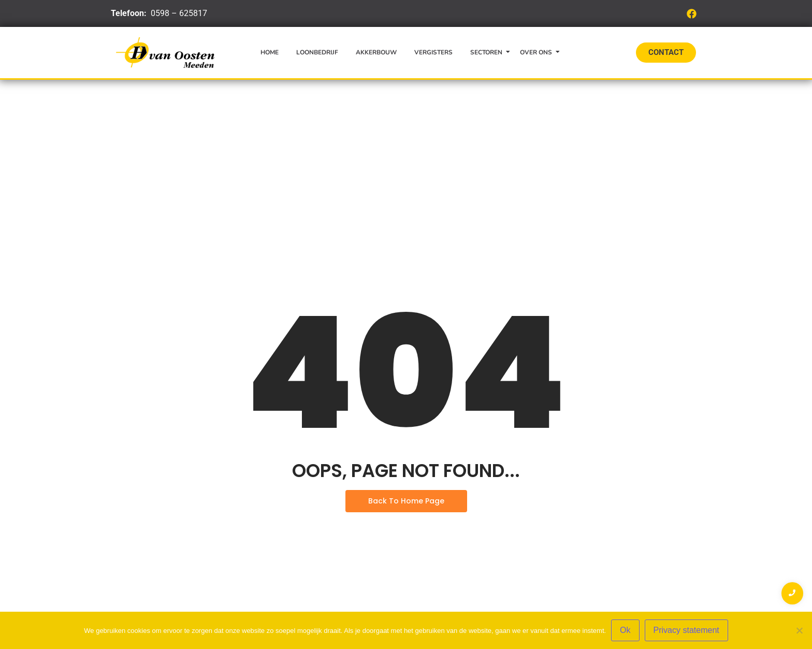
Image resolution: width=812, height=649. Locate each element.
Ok (625, 630)
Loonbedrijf (317, 52)
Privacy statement (686, 630)
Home (270, 52)
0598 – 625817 (179, 13)
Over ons (538, 52)
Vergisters (433, 52)
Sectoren (488, 52)
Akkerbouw (376, 52)
